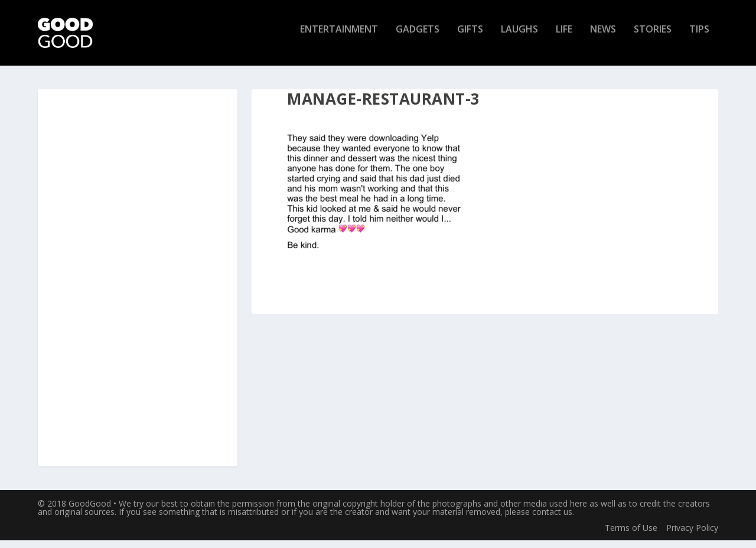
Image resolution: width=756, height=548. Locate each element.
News (603, 38)
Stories (653, 38)
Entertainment (339, 38)
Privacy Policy (692, 535)
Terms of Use (631, 535)
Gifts (470, 38)
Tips (699, 38)
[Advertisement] (138, 286)
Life (564, 38)
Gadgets (418, 38)
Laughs (519, 38)
